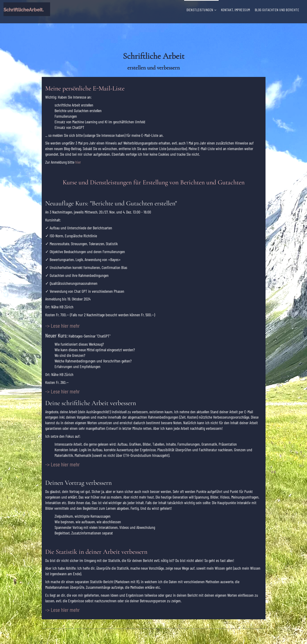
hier (78, 162)
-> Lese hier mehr (62, 610)
